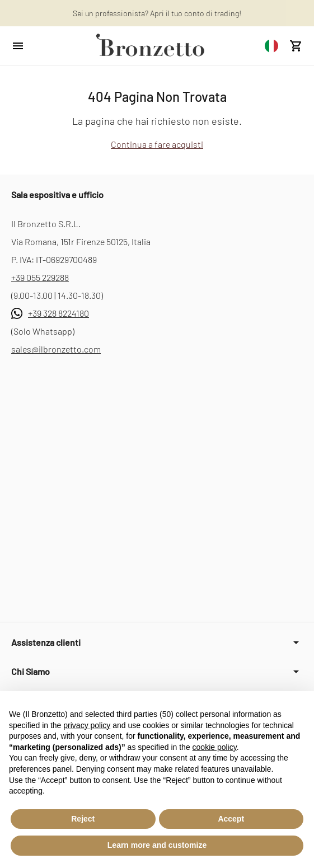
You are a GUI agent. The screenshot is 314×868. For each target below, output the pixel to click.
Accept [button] (231, 819)
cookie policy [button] (215, 747)
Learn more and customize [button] (157, 845)
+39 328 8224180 (58, 313)
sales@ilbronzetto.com (56, 349)
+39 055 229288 (40, 277)
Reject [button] (83, 819)
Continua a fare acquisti (157, 144)
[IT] (271, 46)
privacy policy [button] (87, 725)
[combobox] (271, 46)
